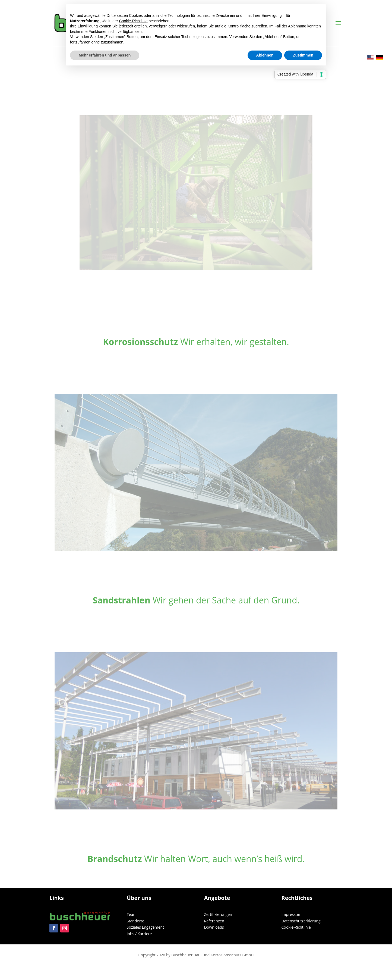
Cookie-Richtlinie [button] (133, 21)
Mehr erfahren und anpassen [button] (105, 55)
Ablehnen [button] (265, 55)
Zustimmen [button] (303, 55)
